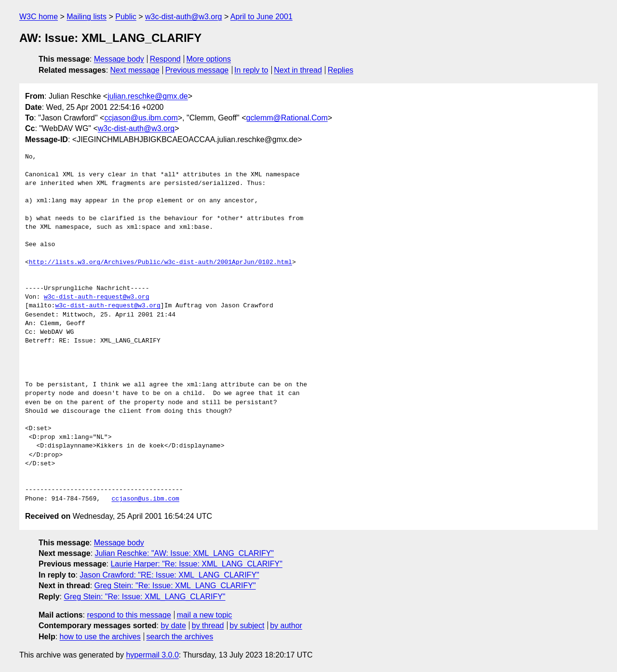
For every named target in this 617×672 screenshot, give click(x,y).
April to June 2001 (262, 17)
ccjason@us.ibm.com (141, 118)
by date (173, 626)
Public (126, 17)
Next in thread (298, 70)
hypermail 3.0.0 (152, 655)
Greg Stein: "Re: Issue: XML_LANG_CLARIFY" (175, 586)
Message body (119, 59)
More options (209, 59)
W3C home (39, 17)
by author (286, 626)
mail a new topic (205, 615)
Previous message (197, 70)
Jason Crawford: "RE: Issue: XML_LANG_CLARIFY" (169, 575)
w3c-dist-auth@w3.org (183, 17)
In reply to (251, 70)
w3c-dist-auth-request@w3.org (96, 297)
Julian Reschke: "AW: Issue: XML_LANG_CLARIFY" (185, 553)
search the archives (180, 637)
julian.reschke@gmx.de (148, 96)
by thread (208, 626)
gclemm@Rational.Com (287, 118)
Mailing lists (87, 17)
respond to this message (129, 615)
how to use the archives (100, 637)
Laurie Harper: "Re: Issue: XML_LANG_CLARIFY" (196, 564)
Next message (135, 70)
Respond (165, 59)
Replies (341, 70)
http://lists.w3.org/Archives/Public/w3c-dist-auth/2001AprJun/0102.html (161, 263)
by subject (247, 626)
